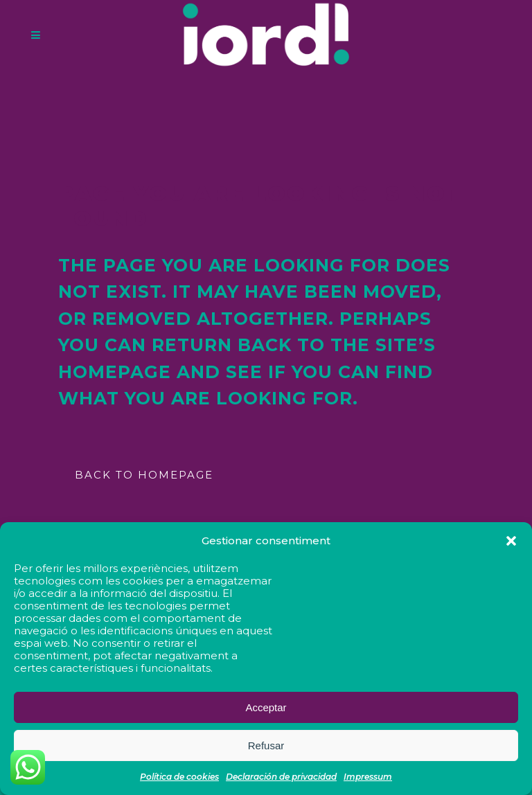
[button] (511, 541)
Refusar (266, 745)
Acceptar (266, 707)
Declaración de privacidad (281, 777)
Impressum (368, 777)
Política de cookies (179, 777)
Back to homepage (144, 475)
